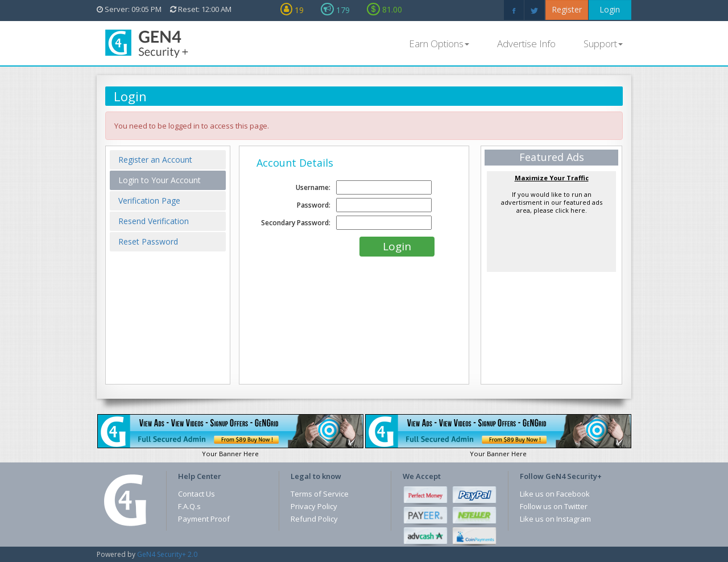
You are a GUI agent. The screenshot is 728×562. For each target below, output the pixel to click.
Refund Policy (314, 519)
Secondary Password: (296, 223)
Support (603, 44)
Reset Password (148, 241)
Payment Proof (204, 519)
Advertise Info (526, 44)
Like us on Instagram (555, 519)
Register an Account (155, 160)
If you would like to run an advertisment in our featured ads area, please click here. (552, 194)
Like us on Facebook (555, 494)
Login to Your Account (160, 180)
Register (567, 9)
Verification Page (149, 201)
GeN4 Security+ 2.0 (167, 554)
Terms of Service (320, 494)
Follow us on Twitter (554, 506)
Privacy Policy (314, 506)
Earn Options (439, 44)
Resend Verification (154, 221)
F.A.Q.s (189, 506)
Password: (314, 205)
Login (610, 9)
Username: (313, 187)
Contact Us (197, 494)
